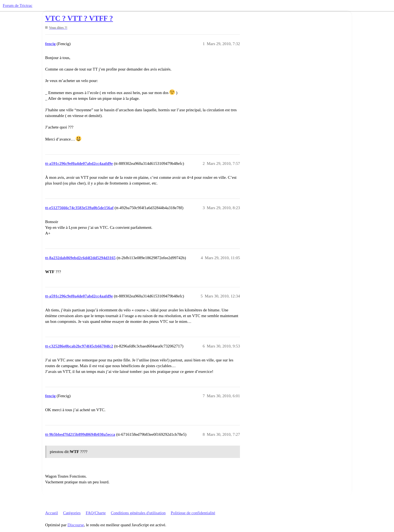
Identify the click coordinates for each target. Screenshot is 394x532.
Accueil (52, 513)
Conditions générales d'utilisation (138, 513)
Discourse (76, 525)
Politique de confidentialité (193, 513)
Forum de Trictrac (18, 5)
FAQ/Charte (96, 513)
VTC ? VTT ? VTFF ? (79, 18)
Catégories (72, 513)
